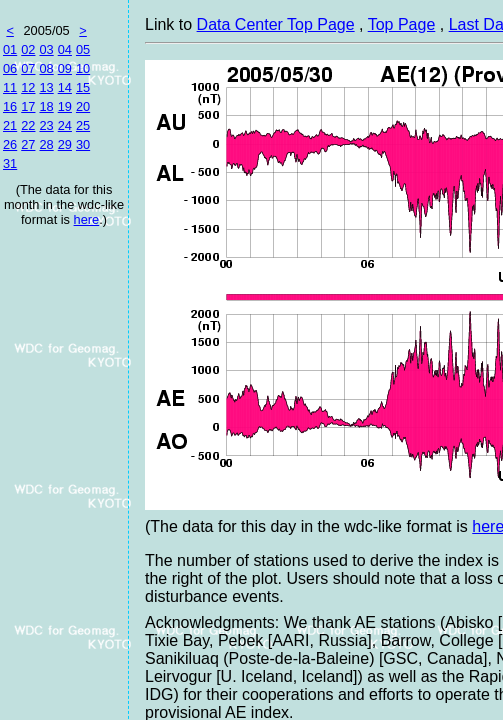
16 (10, 106)
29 (65, 144)
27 (28, 144)
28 (46, 144)
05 (83, 49)
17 (28, 106)
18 (46, 106)
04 (65, 49)
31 (10, 163)
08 (46, 68)
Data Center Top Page (276, 24)
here (87, 219)
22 (28, 125)
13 (46, 87)
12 (28, 87)
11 (10, 87)
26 (10, 144)
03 (46, 49)
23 (46, 125)
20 (83, 106)
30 (83, 144)
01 (10, 49)
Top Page (402, 24)
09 (65, 68)
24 (65, 125)
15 (83, 87)
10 (83, 68)
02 (28, 49)
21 (10, 125)
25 (83, 125)
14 (65, 87)
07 (28, 68)
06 (10, 68)
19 (65, 106)
